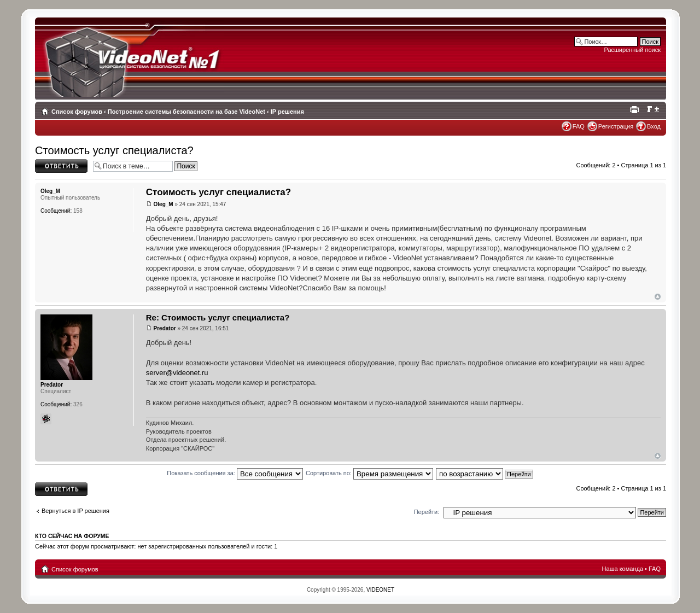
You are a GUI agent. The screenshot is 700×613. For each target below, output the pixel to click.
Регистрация (616, 126)
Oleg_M (164, 204)
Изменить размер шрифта (653, 109)
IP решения (287, 112)
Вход (654, 126)
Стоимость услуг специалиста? (114, 150)
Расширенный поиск (632, 50)
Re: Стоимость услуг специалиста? (218, 317)
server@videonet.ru (177, 373)
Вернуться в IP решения (75, 511)
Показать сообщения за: (235, 473)
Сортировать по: (369, 473)
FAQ (579, 126)
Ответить (61, 166)
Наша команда (623, 569)
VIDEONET (380, 590)
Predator (165, 328)
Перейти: (427, 512)
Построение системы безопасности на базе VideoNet (186, 112)
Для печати (636, 109)
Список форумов (77, 112)
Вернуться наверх (658, 297)
